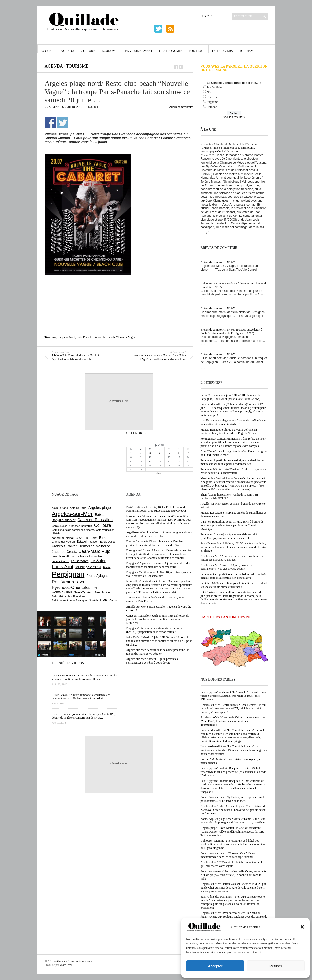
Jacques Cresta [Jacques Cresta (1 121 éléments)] (65, 552)
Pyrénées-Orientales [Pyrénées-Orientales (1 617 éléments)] (71, 588)
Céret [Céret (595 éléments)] (94, 538)
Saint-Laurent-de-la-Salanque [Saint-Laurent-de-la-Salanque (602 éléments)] (69, 600)
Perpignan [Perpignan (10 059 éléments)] (68, 574)
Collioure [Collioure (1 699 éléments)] (103, 525)
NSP (210, 92)
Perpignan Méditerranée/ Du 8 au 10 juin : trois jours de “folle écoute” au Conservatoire (233, 471)
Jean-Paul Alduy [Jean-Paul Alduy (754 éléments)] (63, 556)
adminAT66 (56, 107)
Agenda (68, 51)
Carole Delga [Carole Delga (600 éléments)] (60, 526)
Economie (110, 51)
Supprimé (213, 102)
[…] (203, 232)
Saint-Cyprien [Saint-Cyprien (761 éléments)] (83, 592)
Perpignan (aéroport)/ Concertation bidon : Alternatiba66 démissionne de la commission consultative (234, 576)
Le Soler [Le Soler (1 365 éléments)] (98, 561)
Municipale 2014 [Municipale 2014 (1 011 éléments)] (88, 567)
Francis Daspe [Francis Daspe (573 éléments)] (107, 542)
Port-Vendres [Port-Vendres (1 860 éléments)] (65, 582)
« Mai (158, 473)
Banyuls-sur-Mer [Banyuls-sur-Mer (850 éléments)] (64, 520)
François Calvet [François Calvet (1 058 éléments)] (64, 546)
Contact (207, 16)
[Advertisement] (119, 286)
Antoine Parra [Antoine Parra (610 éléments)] (78, 508)
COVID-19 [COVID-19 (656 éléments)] (82, 538)
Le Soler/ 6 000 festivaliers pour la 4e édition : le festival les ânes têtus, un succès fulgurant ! (234, 585)
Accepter (215, 966)
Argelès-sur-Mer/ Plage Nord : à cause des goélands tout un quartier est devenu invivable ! (234, 422)
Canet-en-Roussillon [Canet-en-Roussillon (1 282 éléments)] (95, 520)
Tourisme (247, 51)
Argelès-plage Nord (63, 337)
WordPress (66, 965)
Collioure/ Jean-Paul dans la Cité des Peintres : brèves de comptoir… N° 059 (234, 285)
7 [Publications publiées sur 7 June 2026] (188, 453)
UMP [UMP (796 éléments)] (104, 600)
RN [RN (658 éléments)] (95, 588)
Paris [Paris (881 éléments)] (107, 567)
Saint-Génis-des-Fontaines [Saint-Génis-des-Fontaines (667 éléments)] (69, 596)
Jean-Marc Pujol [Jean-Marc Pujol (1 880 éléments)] (95, 551)
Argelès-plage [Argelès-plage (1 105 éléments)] (100, 508)
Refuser (276, 966)
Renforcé (212, 97)
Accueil (48, 51)
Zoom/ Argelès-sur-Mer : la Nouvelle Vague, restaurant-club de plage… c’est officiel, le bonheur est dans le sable (233, 875)
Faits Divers (222, 51)
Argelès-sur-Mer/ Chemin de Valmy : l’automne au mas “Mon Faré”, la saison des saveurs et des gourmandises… (233, 721)
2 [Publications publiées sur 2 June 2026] (141, 453)
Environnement (139, 51)
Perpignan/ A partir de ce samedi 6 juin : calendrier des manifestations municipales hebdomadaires (233, 462)
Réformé (212, 107)
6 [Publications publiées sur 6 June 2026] (179, 453)
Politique (197, 51)
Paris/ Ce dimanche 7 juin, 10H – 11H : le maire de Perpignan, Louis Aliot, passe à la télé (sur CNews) (231, 397)
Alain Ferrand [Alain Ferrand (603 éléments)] (60, 508)
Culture (88, 51)
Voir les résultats (234, 117)
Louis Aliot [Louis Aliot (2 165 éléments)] (63, 567)
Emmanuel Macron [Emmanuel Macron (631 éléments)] (63, 542)
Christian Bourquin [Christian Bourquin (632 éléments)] (81, 526)
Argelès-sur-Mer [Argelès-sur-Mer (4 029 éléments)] (72, 514)
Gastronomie (171, 51)
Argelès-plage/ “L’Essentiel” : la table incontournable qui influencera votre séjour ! (232, 864)
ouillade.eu (61, 961)
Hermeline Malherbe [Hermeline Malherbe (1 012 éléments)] (94, 546)
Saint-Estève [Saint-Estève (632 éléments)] (102, 592)
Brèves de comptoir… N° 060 (218, 262)
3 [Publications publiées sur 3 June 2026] (150, 453)
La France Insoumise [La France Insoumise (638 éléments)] (89, 556)
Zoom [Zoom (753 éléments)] (113, 600)
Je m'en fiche (215, 87)
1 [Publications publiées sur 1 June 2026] (131, 453)
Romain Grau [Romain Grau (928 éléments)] (62, 592)
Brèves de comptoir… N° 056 (218, 354)
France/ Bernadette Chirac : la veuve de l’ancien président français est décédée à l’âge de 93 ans (229, 431)
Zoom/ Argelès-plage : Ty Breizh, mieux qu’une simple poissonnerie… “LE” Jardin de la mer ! (233, 799)
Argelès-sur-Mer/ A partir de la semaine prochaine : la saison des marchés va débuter (232, 558)
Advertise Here (119, 401)
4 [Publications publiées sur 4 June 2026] (160, 453)
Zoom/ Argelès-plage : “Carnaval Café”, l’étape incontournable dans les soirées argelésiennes (229, 855)
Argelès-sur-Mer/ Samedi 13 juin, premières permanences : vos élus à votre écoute (226, 567)
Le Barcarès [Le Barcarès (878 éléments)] (80, 561)
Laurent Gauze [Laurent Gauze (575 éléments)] (61, 561)
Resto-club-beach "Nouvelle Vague (115, 337)
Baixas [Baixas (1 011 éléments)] (100, 515)
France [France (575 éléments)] (93, 542)
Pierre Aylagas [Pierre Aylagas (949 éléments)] (97, 576)
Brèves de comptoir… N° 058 (218, 308)
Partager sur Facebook (50, 123)
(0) (208, 232)
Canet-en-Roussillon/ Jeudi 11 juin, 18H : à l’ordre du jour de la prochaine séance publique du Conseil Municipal (232, 525)
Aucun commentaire (181, 107)
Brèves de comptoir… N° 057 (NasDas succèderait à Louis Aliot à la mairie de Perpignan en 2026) (231, 331)
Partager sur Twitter (63, 123)
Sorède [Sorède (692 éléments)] (94, 600)
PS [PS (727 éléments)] (82, 582)
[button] (302, 927)
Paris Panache (85, 337)
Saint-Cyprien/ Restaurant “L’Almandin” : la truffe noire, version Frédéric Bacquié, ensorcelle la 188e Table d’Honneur (234, 696)
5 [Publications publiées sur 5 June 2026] (169, 453)
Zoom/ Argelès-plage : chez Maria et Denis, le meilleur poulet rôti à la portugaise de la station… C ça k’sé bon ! (234, 821)
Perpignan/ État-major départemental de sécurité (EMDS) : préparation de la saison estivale (229, 536)
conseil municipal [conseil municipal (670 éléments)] (63, 538)
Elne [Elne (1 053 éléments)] (103, 538)
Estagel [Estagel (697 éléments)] (82, 542)
